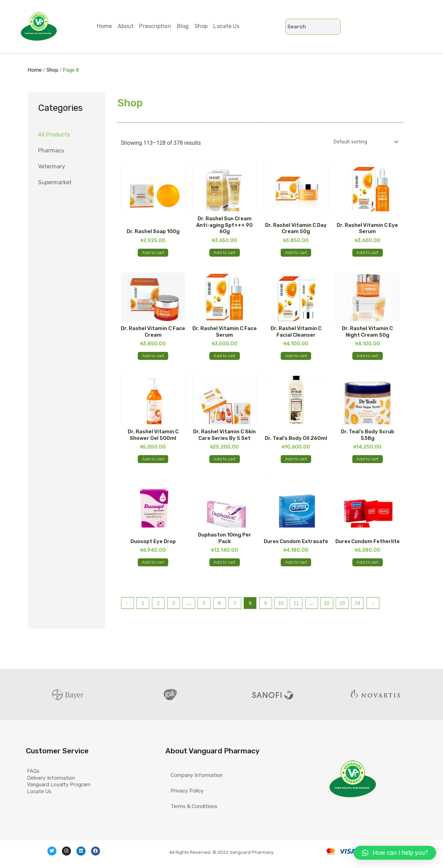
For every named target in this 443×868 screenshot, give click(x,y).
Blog (191, 26)
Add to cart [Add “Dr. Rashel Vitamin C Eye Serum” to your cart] (367, 256)
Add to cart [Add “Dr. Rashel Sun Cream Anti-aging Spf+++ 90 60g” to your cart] (224, 256)
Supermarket (55, 182)
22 (327, 626)
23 (342, 626)
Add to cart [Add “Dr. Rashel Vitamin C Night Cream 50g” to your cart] (367, 365)
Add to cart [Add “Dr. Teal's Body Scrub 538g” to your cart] (367, 474)
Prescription (161, 26)
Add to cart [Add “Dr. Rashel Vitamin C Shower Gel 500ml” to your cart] (153, 474)
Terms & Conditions (196, 790)
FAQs (38, 758)
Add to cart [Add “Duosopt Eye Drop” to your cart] (153, 583)
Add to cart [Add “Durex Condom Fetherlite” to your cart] (367, 583)
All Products (54, 135)
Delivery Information (58, 774)
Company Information (199, 758)
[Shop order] (362, 143)
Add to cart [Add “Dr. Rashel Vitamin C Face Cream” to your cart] (153, 365)
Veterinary (52, 166)
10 (281, 626)
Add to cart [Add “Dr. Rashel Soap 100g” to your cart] (153, 256)
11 (296, 626)
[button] (395, 853)
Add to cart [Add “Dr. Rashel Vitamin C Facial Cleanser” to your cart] (296, 365)
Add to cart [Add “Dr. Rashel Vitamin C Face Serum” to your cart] (224, 365)
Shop (211, 26)
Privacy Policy (189, 774)
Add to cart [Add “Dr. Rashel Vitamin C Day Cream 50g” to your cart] (296, 256)
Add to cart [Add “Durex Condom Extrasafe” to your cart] (296, 583)
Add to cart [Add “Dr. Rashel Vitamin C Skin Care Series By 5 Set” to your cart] (224, 474)
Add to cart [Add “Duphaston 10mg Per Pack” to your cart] (224, 583)
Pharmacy (51, 150)
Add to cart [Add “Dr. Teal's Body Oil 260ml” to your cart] (296, 474)
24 (358, 626)
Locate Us (239, 26)
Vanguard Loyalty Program (66, 790)
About (129, 26)
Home (105, 26)
